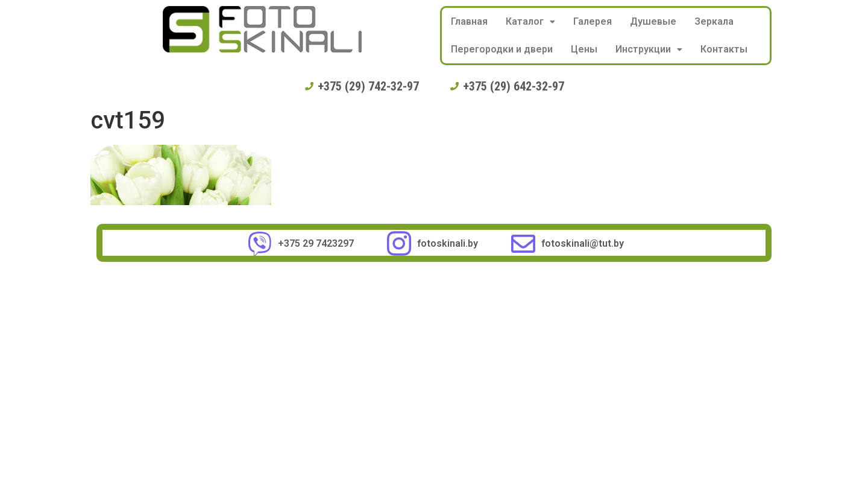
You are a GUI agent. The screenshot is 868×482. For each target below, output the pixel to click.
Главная (469, 21)
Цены (584, 49)
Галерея (593, 21)
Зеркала (714, 21)
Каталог (530, 21)
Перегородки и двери (502, 49)
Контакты (724, 49)
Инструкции (649, 49)
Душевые (653, 21)
